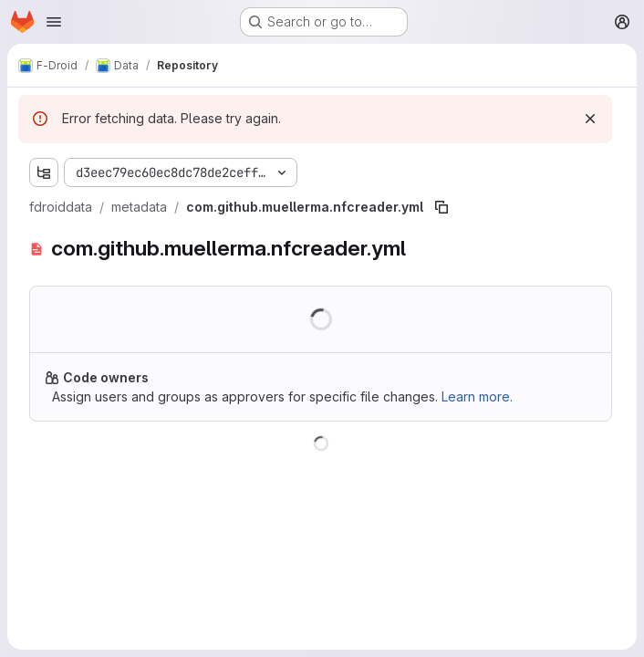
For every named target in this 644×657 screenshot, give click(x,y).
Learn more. (477, 396)
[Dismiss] (590, 119)
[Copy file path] (441, 207)
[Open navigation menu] (54, 22)
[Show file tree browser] (44, 172)
